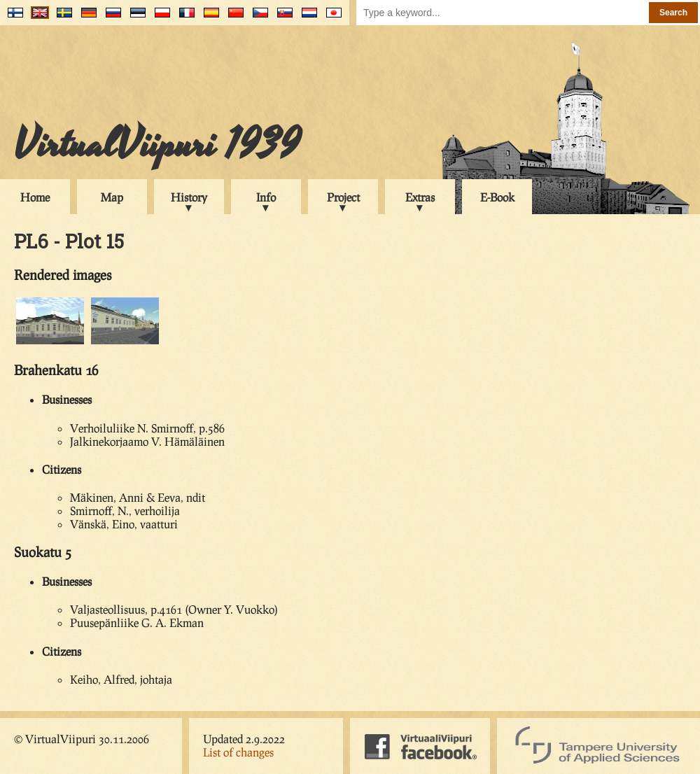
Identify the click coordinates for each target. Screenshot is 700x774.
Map (112, 197)
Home (35, 197)
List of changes (238, 752)
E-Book (497, 197)
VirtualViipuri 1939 (157, 145)
